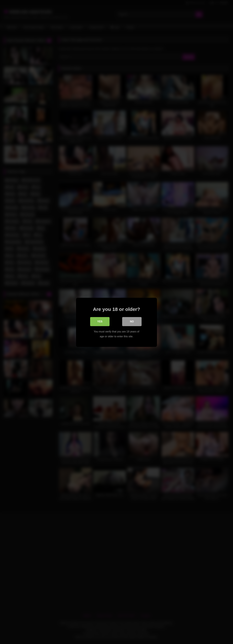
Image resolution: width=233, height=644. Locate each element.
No (132, 321)
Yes (100, 321)
